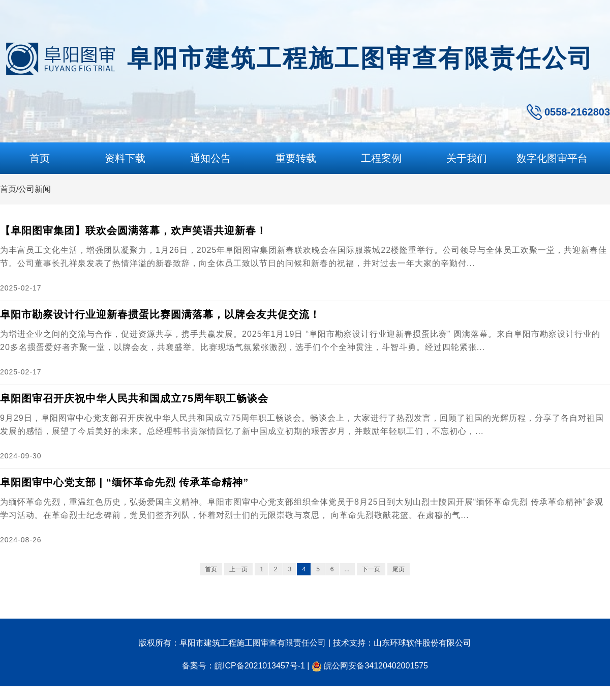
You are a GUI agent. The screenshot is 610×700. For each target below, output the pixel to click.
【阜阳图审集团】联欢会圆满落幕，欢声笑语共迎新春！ (133, 230)
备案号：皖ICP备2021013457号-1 (243, 666)
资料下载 (125, 158)
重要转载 (296, 158)
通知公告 (210, 158)
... (347, 569)
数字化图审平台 (552, 158)
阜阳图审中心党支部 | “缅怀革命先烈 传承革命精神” (124, 482)
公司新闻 (35, 189)
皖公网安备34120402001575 (376, 666)
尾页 (399, 569)
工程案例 (381, 158)
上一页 (238, 569)
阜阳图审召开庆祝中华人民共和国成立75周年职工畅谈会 (134, 398)
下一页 (371, 569)
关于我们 (467, 158)
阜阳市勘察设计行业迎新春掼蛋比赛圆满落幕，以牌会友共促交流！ (160, 314)
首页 (40, 158)
